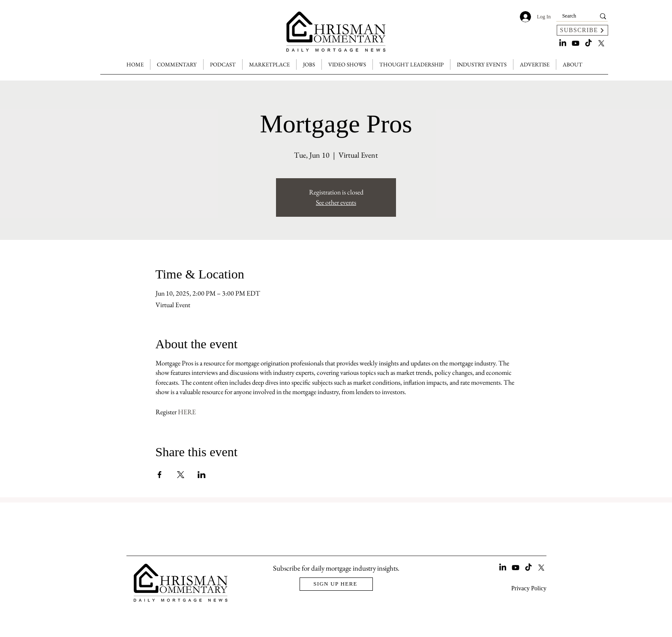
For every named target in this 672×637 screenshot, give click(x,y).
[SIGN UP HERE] (336, 584)
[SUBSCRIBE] (582, 30)
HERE (187, 412)
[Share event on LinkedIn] (202, 475)
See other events (336, 202)
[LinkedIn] (563, 43)
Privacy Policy (529, 588)
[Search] (569, 16)
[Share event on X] (181, 475)
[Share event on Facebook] (160, 475)
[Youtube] (576, 43)
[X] (601, 43)
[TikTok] (588, 43)
